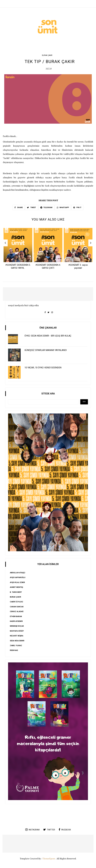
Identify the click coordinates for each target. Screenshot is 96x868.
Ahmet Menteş (16, 587)
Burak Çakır (47, 55)
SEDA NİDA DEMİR (17, 641)
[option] (18, 250)
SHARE (19, 207)
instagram (32, 830)
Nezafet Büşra (17, 636)
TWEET (32, 207)
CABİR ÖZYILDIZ (16, 602)
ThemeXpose (49, 859)
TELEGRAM (46, 207)
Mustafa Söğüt (17, 631)
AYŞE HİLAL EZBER (17, 583)
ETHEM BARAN (16, 617)
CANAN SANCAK (17, 607)
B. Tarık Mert (16, 592)
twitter (49, 830)
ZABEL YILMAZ (16, 646)
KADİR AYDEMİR (16, 622)
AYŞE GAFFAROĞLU (18, 578)
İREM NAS (14, 651)
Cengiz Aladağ (17, 612)
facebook (65, 830)
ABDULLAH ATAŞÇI (18, 573)
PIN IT (77, 207)
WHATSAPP (63, 207)
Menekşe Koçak (17, 626)
